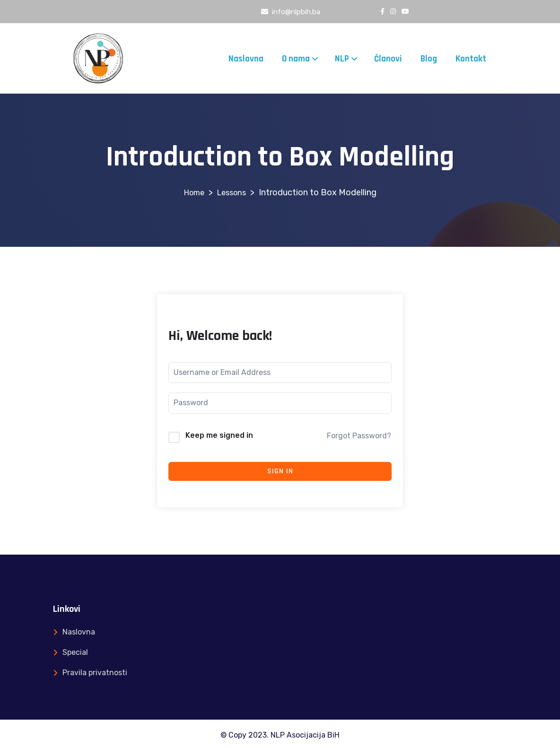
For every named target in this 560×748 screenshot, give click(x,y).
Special (75, 652)
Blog (429, 59)
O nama (296, 59)
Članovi (388, 59)
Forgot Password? (359, 436)
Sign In (280, 471)
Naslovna (246, 59)
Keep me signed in (219, 435)
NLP (342, 59)
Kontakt (471, 59)
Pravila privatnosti (95, 673)
